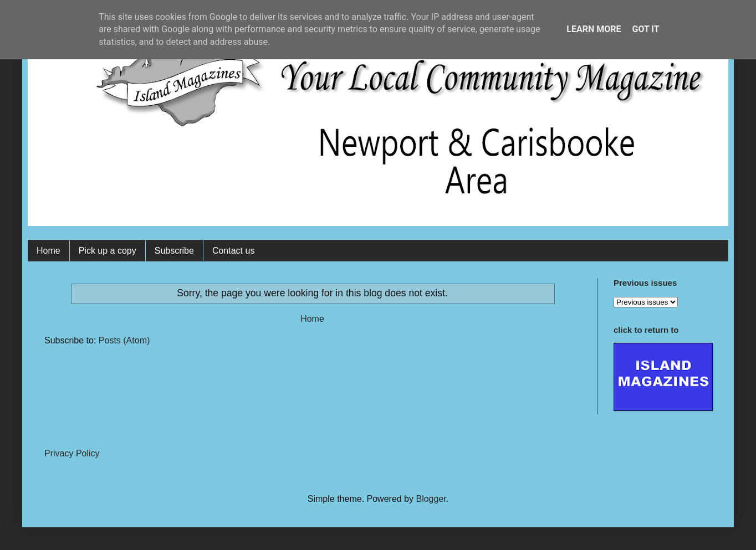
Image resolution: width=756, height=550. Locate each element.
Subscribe (174, 251)
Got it (645, 29)
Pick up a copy (108, 251)
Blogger (431, 499)
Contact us (233, 251)
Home (48, 251)
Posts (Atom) (124, 340)
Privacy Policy (72, 453)
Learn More (594, 29)
